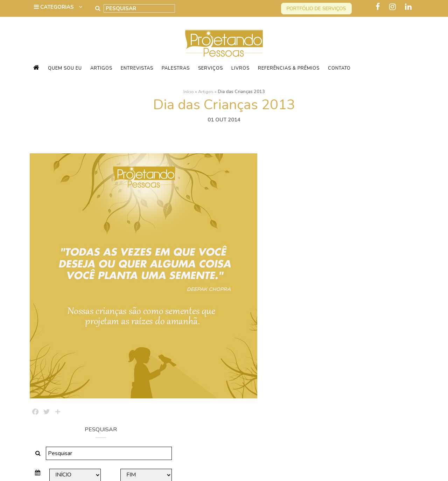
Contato (339, 68)
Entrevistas (137, 68)
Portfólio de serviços (316, 9)
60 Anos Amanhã (343, 346)
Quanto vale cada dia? (350, 290)
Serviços (211, 68)
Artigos (101, 68)
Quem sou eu (65, 68)
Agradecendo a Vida (348, 318)
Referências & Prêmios (289, 68)
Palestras (176, 68)
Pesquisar (357, 216)
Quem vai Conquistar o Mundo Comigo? (360, 378)
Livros (240, 68)
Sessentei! (335, 262)
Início (189, 91)
